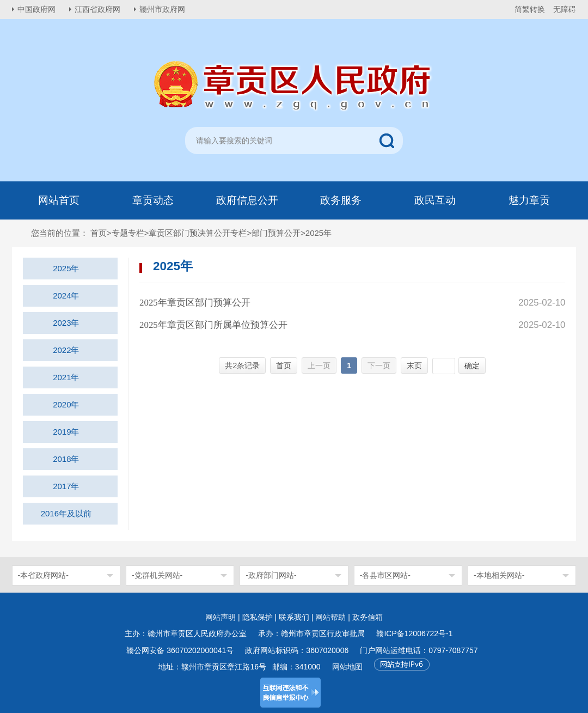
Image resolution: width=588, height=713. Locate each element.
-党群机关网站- (157, 575)
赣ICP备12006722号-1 (414, 633)
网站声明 (220, 617)
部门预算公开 (276, 233)
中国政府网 (36, 9)
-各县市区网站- (385, 575)
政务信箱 (367, 617)
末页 (414, 365)
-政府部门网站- (271, 575)
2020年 (66, 404)
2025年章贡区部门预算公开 (195, 303)
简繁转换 (530, 9)
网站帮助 (330, 617)
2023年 (66, 323)
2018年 (66, 459)
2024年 (66, 295)
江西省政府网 (97, 9)
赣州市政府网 (162, 9)
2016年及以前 (66, 513)
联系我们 (294, 617)
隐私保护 (258, 617)
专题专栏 (128, 233)
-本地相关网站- (499, 575)
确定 (472, 365)
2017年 (66, 486)
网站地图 (347, 667)
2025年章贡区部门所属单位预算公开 (213, 325)
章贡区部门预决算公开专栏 (198, 233)
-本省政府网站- (43, 575)
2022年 (66, 350)
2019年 (66, 432)
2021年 (66, 377)
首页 (99, 233)
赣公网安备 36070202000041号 (180, 650)
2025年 (66, 268)
